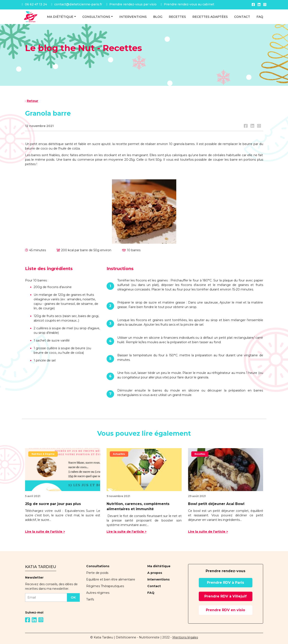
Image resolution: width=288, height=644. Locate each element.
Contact (154, 586)
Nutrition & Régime (43, 454)
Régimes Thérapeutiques (105, 586)
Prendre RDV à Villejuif (225, 596)
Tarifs (90, 599)
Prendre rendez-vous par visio (131, 4)
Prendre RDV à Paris (225, 583)
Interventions (158, 579)
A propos (155, 573)
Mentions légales (185, 637)
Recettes (200, 454)
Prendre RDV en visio (225, 610)
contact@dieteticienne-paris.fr (77, 4)
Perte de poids (97, 573)
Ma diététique (159, 566)
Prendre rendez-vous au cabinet (188, 4)
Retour (32, 101)
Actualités (119, 454)
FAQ (151, 593)
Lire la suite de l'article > (45, 532)
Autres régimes (98, 593)
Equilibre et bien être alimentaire (111, 579)
